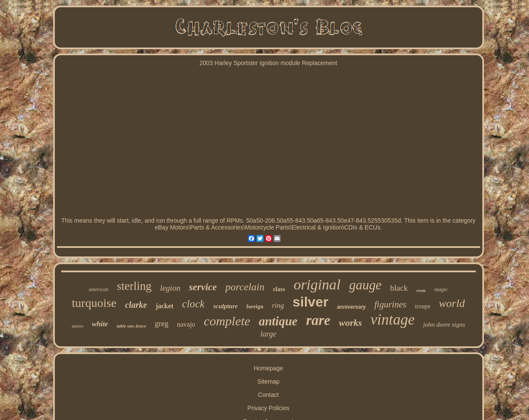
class (279, 289)
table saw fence (131, 326)
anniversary (351, 307)
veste (421, 290)
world (452, 303)
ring (278, 305)
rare (318, 320)
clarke (136, 305)
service (203, 287)
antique (278, 321)
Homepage (268, 368)
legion (170, 288)
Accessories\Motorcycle (243, 227)
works (350, 323)
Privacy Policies (268, 408)
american (98, 289)
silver (311, 302)
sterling (134, 286)
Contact (268, 395)
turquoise (94, 303)
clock (193, 304)
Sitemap (268, 381)
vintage (393, 320)
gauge (365, 285)
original (317, 284)
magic (441, 289)
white (100, 324)
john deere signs (444, 325)
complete (227, 321)
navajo (186, 324)
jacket (164, 306)
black (399, 288)
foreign (255, 306)
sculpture (226, 306)
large (268, 334)
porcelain (245, 287)
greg (161, 324)
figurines (390, 304)
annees (77, 326)
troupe (423, 306)
